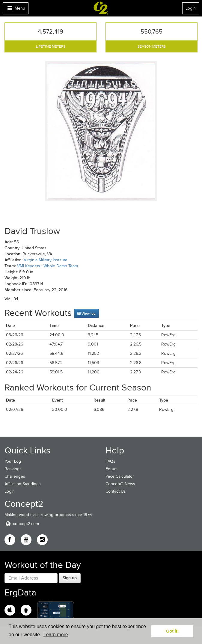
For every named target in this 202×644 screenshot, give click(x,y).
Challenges (15, 476)
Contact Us (116, 491)
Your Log (13, 461)
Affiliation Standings (23, 484)
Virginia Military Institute (46, 260)
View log (86, 313)
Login (191, 8)
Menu (16, 10)
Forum (111, 469)
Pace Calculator (120, 476)
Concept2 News (120, 484)
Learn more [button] (56, 635)
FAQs (110, 461)
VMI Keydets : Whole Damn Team (48, 266)
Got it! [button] (172, 631)
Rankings (13, 469)
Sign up (70, 578)
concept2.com (22, 524)
